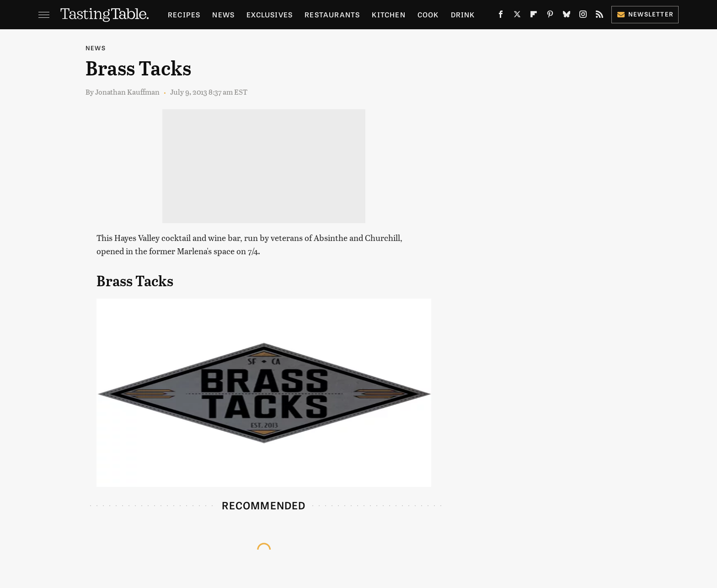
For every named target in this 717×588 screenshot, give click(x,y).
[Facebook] (501, 16)
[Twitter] (517, 16)
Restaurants (332, 14)
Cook (428, 14)
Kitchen (388, 14)
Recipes (184, 14)
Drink (463, 14)
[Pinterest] (550, 16)
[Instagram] (583, 16)
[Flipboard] (534, 16)
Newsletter (645, 14)
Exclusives (270, 14)
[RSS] (599, 16)
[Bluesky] (567, 16)
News (223, 14)
